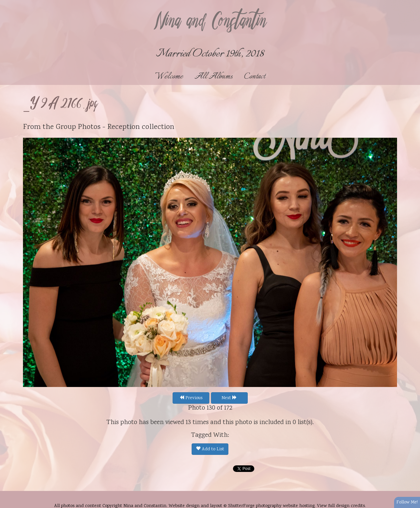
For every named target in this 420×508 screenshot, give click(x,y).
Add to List (210, 449)
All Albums (214, 77)
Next (229, 398)
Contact (255, 77)
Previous (191, 398)
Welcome (169, 77)
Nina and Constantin (210, 22)
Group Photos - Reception (98, 127)
